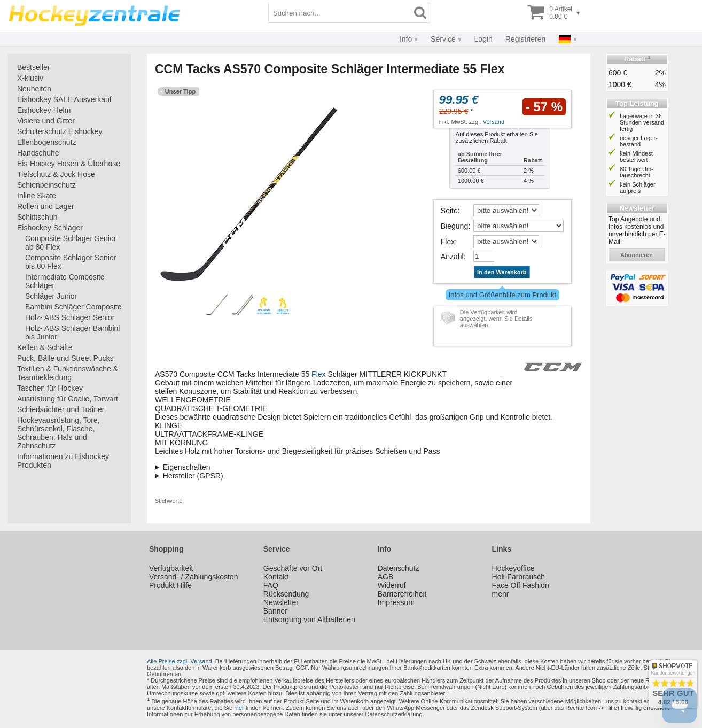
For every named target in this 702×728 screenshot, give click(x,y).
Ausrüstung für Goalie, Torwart (68, 399)
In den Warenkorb (502, 272)
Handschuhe (38, 153)
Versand (494, 122)
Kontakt (276, 577)
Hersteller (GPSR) (193, 476)
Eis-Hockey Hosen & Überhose (69, 164)
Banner (275, 611)
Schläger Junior (51, 296)
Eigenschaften (187, 467)
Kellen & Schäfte (45, 347)
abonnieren (637, 255)
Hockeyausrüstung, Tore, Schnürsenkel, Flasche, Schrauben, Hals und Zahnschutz (58, 433)
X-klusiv (30, 78)
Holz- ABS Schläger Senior (70, 317)
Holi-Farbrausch (519, 577)
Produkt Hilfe (170, 585)
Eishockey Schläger (50, 228)
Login (483, 39)
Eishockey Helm (44, 110)
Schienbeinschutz (46, 185)
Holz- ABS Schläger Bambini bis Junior (72, 332)
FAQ (271, 585)
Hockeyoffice (513, 568)
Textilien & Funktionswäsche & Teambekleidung (68, 373)
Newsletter (281, 602)
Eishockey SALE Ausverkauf (64, 99)
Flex (448, 242)
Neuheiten (34, 89)
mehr (501, 594)
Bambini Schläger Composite (73, 307)
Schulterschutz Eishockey (60, 131)
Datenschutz (399, 568)
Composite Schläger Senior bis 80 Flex (71, 262)
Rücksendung (286, 594)
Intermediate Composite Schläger (65, 281)
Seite (449, 211)
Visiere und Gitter (46, 121)
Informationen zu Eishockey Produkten (63, 461)
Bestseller (33, 67)
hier (239, 708)
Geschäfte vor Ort (293, 568)
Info (406, 39)
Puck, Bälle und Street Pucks (65, 358)
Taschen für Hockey (50, 388)
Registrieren (525, 39)
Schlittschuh (37, 217)
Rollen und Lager (46, 206)
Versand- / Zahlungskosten (194, 577)
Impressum (396, 602)
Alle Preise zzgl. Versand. (180, 661)
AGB (386, 577)
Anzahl (452, 257)
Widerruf (392, 585)
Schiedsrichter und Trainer (61, 409)
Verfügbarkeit (171, 568)
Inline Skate (37, 196)
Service (443, 39)
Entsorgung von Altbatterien (309, 619)
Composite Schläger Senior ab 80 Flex (71, 243)
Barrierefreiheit (402, 594)
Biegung (454, 226)
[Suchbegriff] (340, 13)
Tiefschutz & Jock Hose (56, 174)
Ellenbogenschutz (47, 142)
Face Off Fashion (521, 585)
